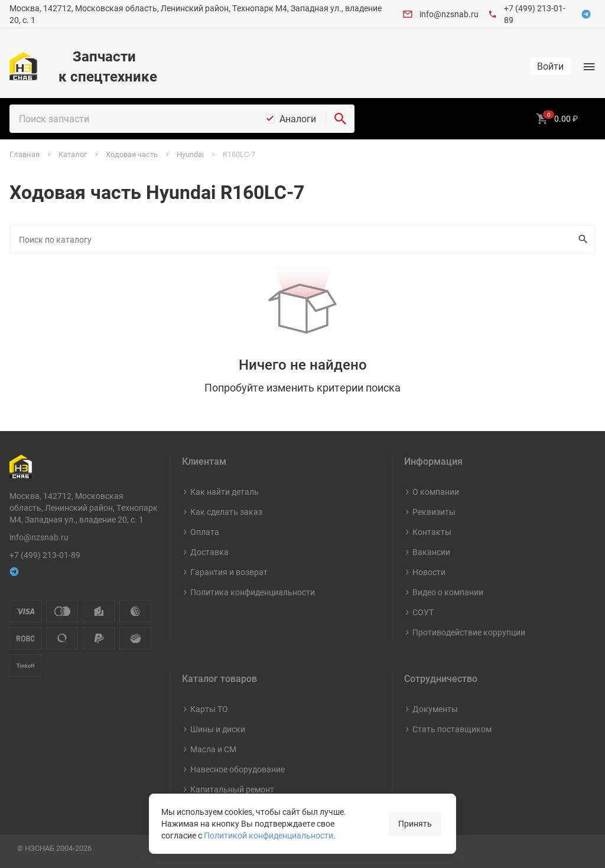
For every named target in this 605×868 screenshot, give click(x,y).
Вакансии (431, 552)
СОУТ (423, 612)
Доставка (209, 552)
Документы (435, 709)
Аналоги (298, 119)
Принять (415, 823)
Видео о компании (448, 592)
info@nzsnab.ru (449, 14)
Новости (429, 572)
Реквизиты (434, 512)
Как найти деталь (225, 492)
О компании (436, 492)
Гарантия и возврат (229, 572)
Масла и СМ (213, 749)
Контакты (432, 532)
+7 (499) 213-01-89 (45, 555)
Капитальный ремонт (232, 789)
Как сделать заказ (226, 512)
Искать (580, 239)
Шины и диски (218, 729)
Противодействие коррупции (469, 632)
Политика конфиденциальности (253, 592)
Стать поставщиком (452, 729)
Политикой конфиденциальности (269, 835)
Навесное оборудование (238, 769)
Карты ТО (209, 709)
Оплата (205, 532)
